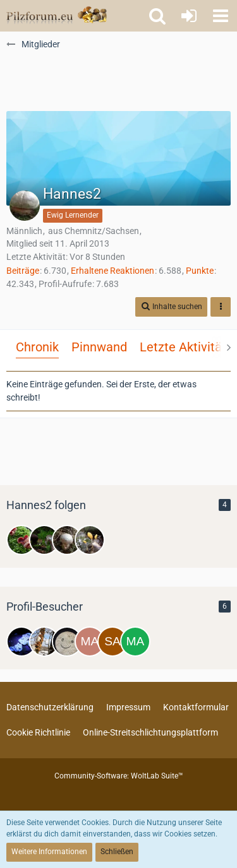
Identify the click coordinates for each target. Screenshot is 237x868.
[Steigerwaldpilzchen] (44, 540)
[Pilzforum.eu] (57, 16)
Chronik (37, 347)
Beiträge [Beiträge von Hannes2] (23, 271)
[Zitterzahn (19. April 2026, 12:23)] (44, 642)
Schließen (117, 852)
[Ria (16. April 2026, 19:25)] (67, 642)
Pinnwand (99, 347)
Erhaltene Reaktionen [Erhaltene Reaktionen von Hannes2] (112, 271)
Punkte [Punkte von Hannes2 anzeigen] (200, 271)
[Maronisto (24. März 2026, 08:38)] (90, 642)
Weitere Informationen (49, 852)
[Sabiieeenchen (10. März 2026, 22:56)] (112, 642)
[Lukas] (21, 540)
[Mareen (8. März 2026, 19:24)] (135, 642)
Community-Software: (119, 776)
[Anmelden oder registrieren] (189, 16)
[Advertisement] (119, 79)
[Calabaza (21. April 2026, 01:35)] (21, 642)
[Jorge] (67, 540)
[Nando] (90, 540)
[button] (221, 16)
